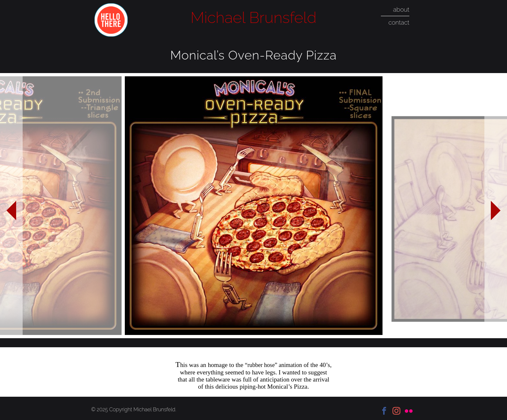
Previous (11, 206)
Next (496, 206)
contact (399, 22)
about (401, 9)
